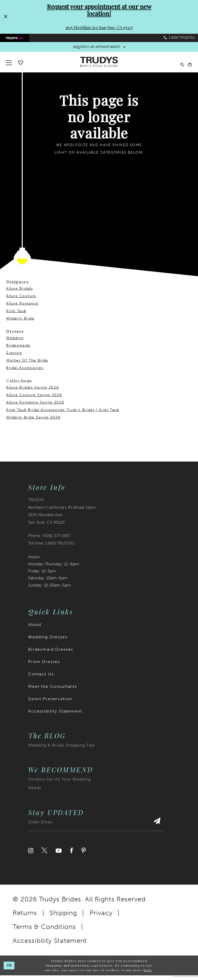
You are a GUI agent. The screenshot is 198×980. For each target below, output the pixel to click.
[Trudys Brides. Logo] (99, 67)
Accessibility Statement (55, 716)
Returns (25, 918)
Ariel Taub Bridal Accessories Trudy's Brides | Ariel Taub (63, 414)
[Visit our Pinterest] (84, 855)
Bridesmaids (18, 350)
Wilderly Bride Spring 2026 (33, 422)
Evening (14, 358)
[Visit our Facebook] (72, 855)
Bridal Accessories (25, 372)
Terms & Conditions (44, 931)
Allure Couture (21, 301)
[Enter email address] (96, 829)
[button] (188, 67)
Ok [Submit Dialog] (10, 970)
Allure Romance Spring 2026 (35, 407)
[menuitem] (18, 40)
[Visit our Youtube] (59, 855)
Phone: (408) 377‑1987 (49, 540)
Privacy (101, 918)
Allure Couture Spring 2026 (34, 400)
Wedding (15, 343)
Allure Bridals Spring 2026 (32, 392)
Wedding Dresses (48, 642)
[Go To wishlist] (21, 67)
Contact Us (41, 679)
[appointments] (99, 51)
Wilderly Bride (20, 323)
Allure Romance (22, 308)
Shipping (63, 918)
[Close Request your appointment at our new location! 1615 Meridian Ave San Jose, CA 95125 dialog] (5, 17)
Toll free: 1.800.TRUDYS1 (51, 548)
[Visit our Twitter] (44, 855)
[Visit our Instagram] (31, 855)
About (35, 629)
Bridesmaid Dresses (51, 654)
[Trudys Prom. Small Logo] (18, 40)
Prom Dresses (44, 666)
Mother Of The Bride (27, 365)
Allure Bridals (20, 293)
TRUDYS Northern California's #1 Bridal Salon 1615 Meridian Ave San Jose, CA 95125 (62, 516)
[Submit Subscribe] (156, 829)
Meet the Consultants (53, 691)
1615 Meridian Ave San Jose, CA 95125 (99, 27)
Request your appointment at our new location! (99, 10)
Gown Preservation (50, 703)
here (148, 975)
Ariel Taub (16, 316)
